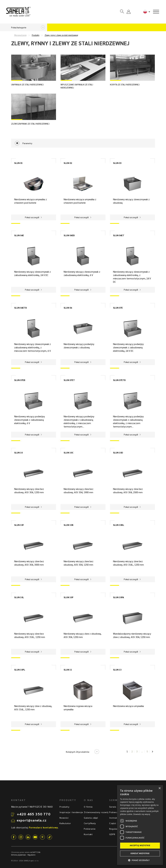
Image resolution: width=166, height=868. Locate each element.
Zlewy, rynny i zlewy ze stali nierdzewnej (61, 35)
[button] (140, 860)
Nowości (64, 818)
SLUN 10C (69, 453)
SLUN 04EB (69, 235)
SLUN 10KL (119, 525)
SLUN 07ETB (119, 380)
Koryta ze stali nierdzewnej (125, 84)
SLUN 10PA (118, 597)
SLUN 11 (68, 670)
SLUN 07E (118, 308)
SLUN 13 (117, 670)
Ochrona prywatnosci (19, 855)
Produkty (36, 35)
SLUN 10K (69, 525)
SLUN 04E (19, 235)
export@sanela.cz (32, 820)
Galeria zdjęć (91, 818)
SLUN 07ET (69, 380)
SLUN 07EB (20, 380)
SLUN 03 (117, 163)
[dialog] (140, 825)
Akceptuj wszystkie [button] (140, 845)
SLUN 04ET (119, 235)
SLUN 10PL (20, 670)
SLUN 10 (18, 453)
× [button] (159, 788)
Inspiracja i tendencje (71, 812)
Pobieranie (90, 829)
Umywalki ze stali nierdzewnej (27, 84)
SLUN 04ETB (21, 308)
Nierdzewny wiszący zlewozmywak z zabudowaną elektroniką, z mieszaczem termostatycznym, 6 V (33, 347)
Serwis (113, 807)
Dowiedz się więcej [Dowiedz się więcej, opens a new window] (142, 814)
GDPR (112, 834)
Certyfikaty (90, 823)
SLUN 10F (19, 525)
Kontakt (88, 834)
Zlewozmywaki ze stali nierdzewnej (30, 124)
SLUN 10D (118, 453)
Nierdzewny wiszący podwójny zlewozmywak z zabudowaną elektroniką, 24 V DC (128, 347)
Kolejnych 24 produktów (78, 752)
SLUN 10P (68, 597)
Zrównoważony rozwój (96, 812)
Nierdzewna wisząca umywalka (128, 706)
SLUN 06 (68, 308)
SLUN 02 (68, 163)
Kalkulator (65, 823)
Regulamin (115, 829)
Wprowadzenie (20, 35)
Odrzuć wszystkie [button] (140, 853)
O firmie (88, 807)
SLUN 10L (19, 597)
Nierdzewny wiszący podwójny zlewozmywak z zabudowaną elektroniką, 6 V (30, 420)
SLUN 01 (18, 163)
